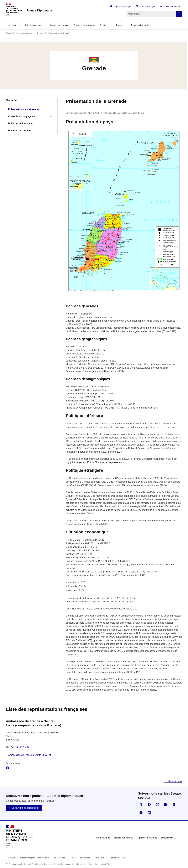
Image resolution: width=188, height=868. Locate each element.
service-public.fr (122, 838)
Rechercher (179, 14)
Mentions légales (61, 858)
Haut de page (175, 781)
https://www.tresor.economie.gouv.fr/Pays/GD (111, 609)
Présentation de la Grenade (23, 109)
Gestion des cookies (118, 858)
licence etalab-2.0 (103, 864)
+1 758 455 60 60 (20, 747)
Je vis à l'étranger (147, 6)
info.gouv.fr (102, 838)
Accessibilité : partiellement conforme (35, 858)
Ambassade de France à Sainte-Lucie (28, 755)
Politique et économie (20, 123)
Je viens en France (172, 6)
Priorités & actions (34, 25)
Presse (119, 25)
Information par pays (59, 25)
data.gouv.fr (167, 838)
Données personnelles (81, 858)
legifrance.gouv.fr (146, 838)
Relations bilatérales (20, 131)
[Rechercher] (151, 14)
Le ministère (11, 25)
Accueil (9, 33)
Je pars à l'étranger (122, 6)
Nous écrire (99, 858)
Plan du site (11, 858)
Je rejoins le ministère (141, 25)
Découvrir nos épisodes (24, 808)
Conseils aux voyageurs (85, 25)
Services (104, 25)
